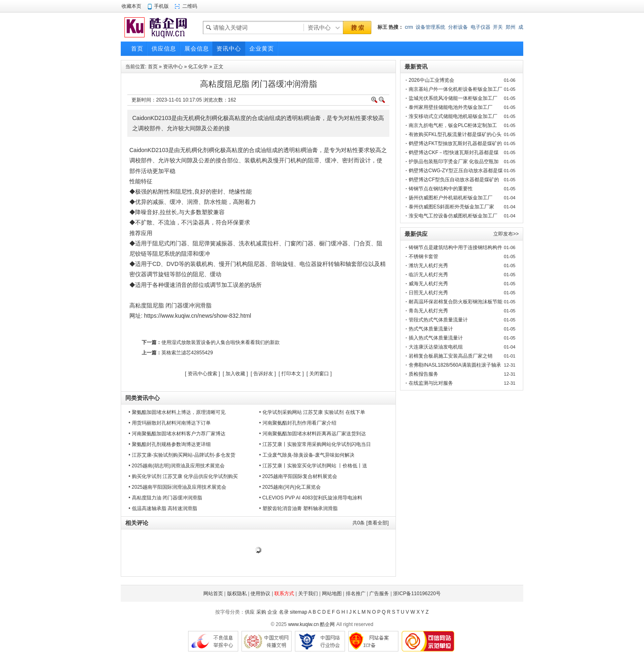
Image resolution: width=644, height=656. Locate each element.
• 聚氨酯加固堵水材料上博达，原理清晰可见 (177, 412)
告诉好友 (263, 374)
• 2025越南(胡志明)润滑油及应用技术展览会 (177, 466)
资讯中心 (173, 67)
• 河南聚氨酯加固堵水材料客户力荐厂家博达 (177, 434)
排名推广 (356, 594)
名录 (284, 612)
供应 (250, 612)
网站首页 (213, 594)
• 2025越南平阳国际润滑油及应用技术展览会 (177, 487)
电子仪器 (481, 27)
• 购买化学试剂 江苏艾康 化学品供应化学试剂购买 (183, 476)
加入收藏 (235, 374)
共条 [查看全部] (371, 523)
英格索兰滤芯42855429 (187, 353)
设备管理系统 (430, 27)
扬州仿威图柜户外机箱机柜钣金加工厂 (451, 198)
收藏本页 (131, 6)
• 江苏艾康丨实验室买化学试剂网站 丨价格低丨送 (313, 466)
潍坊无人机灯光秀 (428, 266)
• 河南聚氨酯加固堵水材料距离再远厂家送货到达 (313, 434)
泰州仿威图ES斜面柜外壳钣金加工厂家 (451, 207)
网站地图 (332, 594)
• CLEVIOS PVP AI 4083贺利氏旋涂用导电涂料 (311, 498)
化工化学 (198, 67)
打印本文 (291, 374)
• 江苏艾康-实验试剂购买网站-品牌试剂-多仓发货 (182, 455)
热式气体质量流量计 (431, 329)
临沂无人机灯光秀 (428, 275)
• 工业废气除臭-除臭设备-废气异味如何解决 (307, 455)
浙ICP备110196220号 (417, 594)
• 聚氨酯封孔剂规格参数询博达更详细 (170, 444)
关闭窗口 (319, 374)
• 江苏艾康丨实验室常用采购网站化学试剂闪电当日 (315, 444)
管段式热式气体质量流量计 (438, 320)
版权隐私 (237, 594)
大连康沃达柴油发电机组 (436, 347)
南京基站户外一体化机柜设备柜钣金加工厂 (455, 89)
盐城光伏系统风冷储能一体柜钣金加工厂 (453, 98)
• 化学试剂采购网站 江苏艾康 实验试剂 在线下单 (312, 412)
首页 (153, 67)
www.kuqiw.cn (303, 624)
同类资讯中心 (143, 398)
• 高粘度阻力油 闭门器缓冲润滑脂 (165, 498)
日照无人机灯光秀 (428, 293)
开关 (498, 27)
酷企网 (327, 624)
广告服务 (379, 594)
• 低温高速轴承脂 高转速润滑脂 (163, 508)
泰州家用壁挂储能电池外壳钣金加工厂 (451, 107)
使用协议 (260, 594)
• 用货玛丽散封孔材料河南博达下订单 (170, 423)
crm (409, 27)
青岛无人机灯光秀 (428, 311)
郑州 (511, 27)
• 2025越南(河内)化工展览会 (290, 487)
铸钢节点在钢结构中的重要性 (441, 189)
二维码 (190, 6)
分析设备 (458, 27)
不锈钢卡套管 (423, 256)
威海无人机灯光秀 (428, 284)
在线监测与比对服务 (431, 383)
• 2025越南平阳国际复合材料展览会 (298, 476)
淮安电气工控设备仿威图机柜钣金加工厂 (453, 216)
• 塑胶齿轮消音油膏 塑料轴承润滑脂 (298, 508)
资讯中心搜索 (202, 374)
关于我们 (308, 594)
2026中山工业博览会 (431, 80)
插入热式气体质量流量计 (436, 338)
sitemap (299, 612)
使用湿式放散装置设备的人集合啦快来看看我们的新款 (221, 342)
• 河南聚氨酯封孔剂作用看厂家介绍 (298, 423)
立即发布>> (506, 234)
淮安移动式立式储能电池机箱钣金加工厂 (453, 116)
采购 (261, 612)
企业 (272, 612)
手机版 (161, 6)
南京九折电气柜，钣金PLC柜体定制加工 (453, 125)
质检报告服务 (423, 374)
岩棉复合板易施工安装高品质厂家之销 (451, 356)
